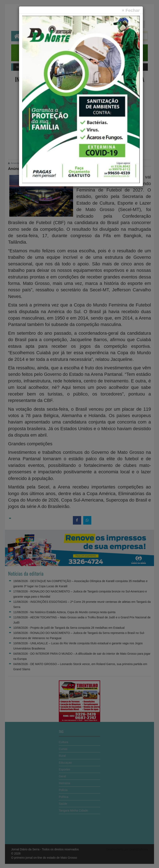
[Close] (131, 10)
